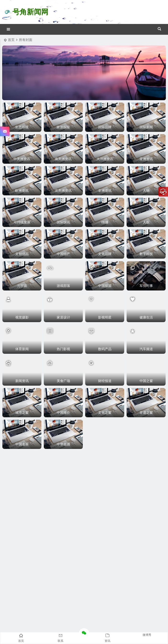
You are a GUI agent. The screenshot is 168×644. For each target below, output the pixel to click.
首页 (11, 40)
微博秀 (147, 635)
